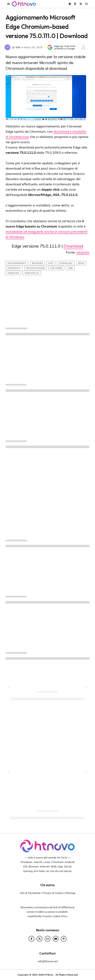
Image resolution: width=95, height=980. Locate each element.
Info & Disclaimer (30, 893)
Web (70, 268)
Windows (13, 273)
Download (73, 246)
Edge (81, 263)
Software (56, 268)
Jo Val (16, 47)
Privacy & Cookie (53, 893)
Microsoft (14, 268)
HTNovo (49, 975)
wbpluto (83, 252)
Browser (37, 263)
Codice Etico (60, 916)
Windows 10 (32, 273)
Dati (51, 263)
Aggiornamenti (17, 263)
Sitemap (70, 893)
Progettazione (36, 268)
